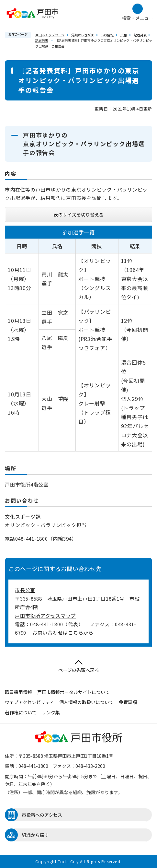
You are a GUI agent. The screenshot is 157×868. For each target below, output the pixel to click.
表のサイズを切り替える (79, 215)
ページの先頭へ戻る (79, 667)
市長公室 (25, 590)
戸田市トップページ (50, 35)
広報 (124, 35)
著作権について (21, 712)
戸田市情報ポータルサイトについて (73, 692)
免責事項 (128, 702)
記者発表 (140, 35)
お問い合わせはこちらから (63, 633)
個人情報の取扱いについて (86, 702)
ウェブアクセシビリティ (29, 702)
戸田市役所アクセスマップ (45, 616)
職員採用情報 (18, 692)
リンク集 (51, 712)
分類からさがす (83, 35)
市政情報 (107, 35)
